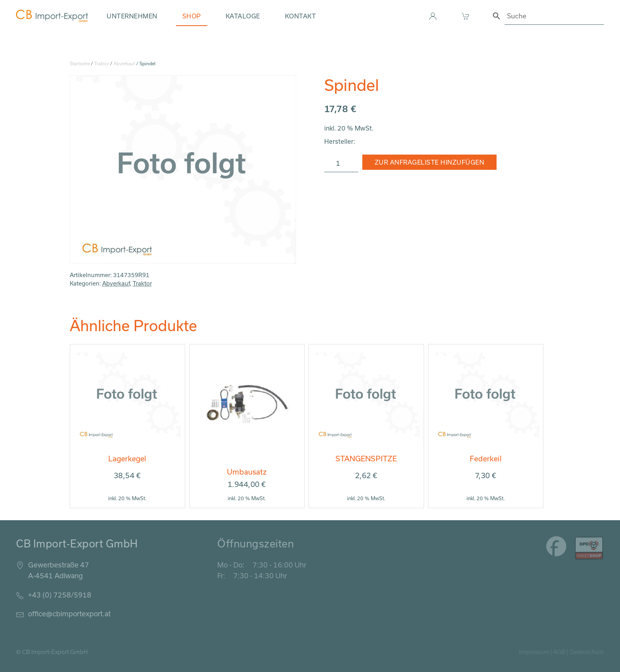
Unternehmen (132, 16)
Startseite (80, 63)
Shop (192, 16)
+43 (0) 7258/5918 (60, 595)
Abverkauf (124, 63)
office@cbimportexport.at (69, 614)
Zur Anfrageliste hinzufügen (430, 162)
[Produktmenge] (341, 163)
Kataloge (243, 16)
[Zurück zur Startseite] (52, 16)
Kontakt (301, 16)
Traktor (102, 63)
